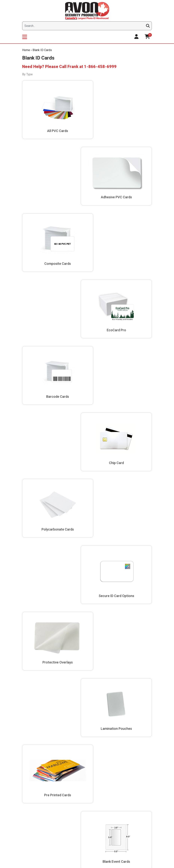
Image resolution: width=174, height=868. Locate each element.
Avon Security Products (38, 518)
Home (26, 50)
